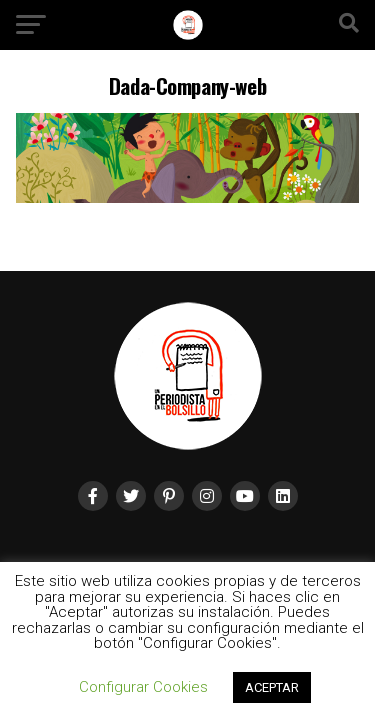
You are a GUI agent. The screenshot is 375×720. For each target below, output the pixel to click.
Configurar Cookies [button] (143, 687)
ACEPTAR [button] (272, 687)
